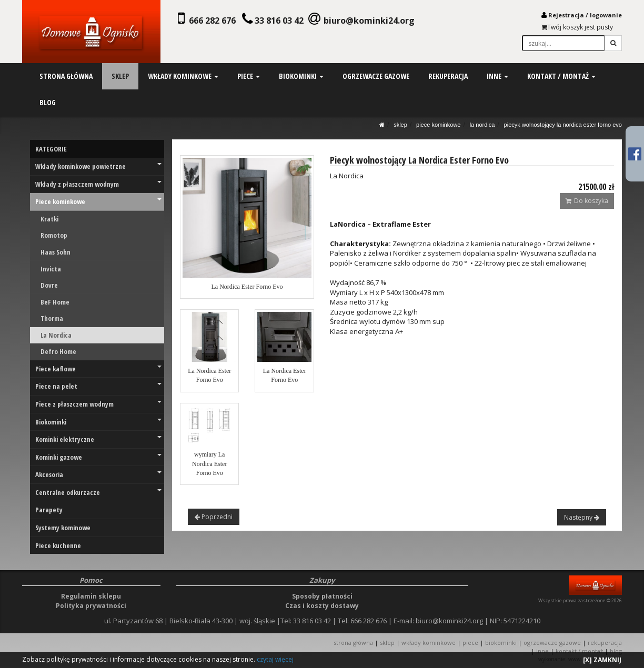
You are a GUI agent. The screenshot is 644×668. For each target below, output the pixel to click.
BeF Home (55, 302)
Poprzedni (214, 517)
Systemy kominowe (63, 528)
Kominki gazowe (98, 457)
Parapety (49, 510)
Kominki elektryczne (98, 439)
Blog (616, 651)
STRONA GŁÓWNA (354, 642)
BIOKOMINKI (501, 642)
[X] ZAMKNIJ (602, 660)
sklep (120, 76)
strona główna (66, 76)
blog (48, 102)
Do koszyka (587, 201)
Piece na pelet (98, 386)
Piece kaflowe (98, 369)
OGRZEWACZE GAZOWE (552, 642)
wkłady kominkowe (183, 76)
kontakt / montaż (560, 76)
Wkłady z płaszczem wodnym (98, 184)
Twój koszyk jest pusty (577, 27)
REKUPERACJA (605, 642)
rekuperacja (447, 76)
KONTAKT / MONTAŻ (579, 651)
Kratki (49, 219)
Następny (582, 517)
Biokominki (98, 422)
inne (497, 76)
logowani (604, 15)
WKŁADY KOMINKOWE (429, 642)
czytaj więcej (275, 659)
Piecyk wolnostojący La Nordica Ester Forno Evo (563, 125)
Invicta (51, 269)
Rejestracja (566, 15)
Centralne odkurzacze (98, 492)
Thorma (52, 318)
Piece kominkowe (438, 125)
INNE (542, 651)
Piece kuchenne (58, 545)
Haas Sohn (56, 252)
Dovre (49, 285)
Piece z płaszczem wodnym (98, 404)
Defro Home (58, 351)
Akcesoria (98, 474)
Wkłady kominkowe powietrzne (98, 166)
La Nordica (482, 125)
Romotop (54, 235)
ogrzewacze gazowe (375, 76)
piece (248, 76)
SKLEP (400, 125)
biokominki (301, 76)
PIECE (470, 642)
